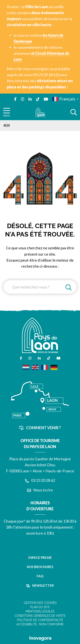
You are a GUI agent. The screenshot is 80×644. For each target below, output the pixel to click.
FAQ (40, 576)
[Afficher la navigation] (7, 112)
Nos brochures (40, 567)
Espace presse (40, 558)
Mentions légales (40, 611)
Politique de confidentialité (40, 620)
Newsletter (40, 585)
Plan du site (40, 607)
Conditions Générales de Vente (40, 616)
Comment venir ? (40, 428)
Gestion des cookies (40, 603)
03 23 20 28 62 (40, 480)
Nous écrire (40, 490)
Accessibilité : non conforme (40, 624)
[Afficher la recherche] (74, 112)
